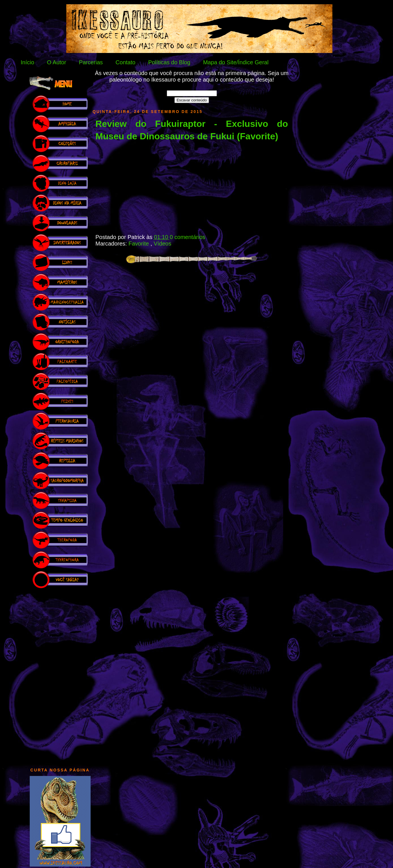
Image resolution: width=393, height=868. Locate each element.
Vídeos (163, 244)
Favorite (140, 244)
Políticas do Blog (169, 62)
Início (27, 62)
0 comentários (187, 237)
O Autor (57, 62)
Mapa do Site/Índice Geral (236, 62)
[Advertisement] (60, 675)
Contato (125, 62)
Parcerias (91, 62)
